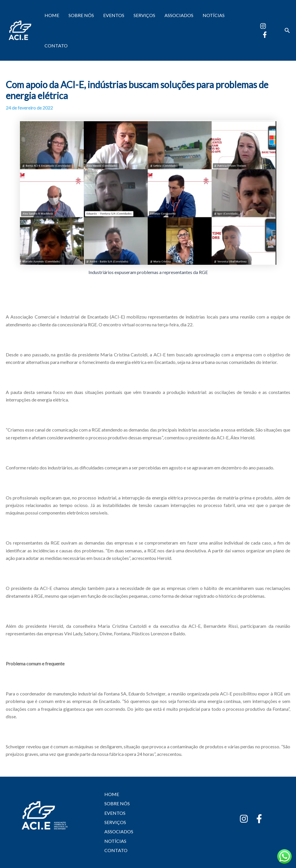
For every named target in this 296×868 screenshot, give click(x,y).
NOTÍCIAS (214, 15)
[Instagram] (263, 26)
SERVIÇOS (144, 15)
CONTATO (56, 46)
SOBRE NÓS (81, 15)
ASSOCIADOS (179, 15)
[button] (287, 30)
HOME (52, 15)
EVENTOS (114, 15)
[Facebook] (265, 35)
